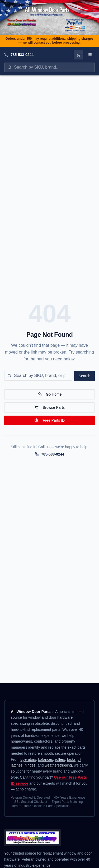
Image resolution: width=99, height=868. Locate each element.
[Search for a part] (38, 376)
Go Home (50, 394)
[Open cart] (78, 55)
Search (84, 376)
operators (28, 759)
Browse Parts (49, 407)
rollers (60, 759)
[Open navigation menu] (90, 55)
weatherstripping (58, 765)
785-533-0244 (22, 55)
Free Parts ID (49, 420)
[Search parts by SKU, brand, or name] (49, 67)
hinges (30, 765)
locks (71, 759)
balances (46, 759)
